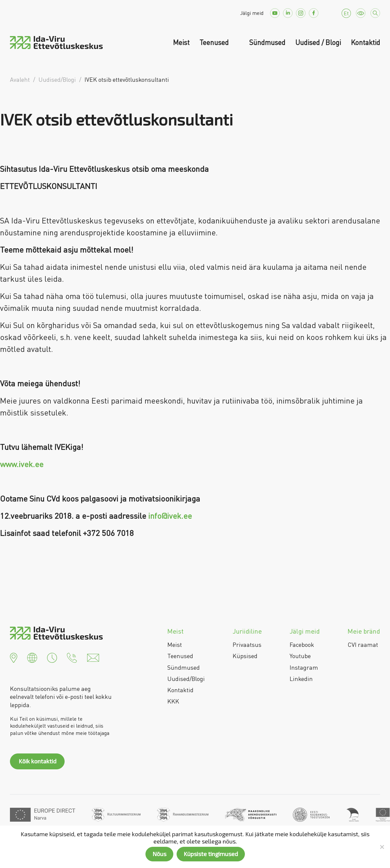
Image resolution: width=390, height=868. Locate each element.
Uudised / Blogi (318, 42)
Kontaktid (365, 42)
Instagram (304, 667)
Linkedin (301, 679)
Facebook (302, 645)
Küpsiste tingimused (211, 854)
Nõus (159, 854)
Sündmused (267, 42)
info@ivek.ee (170, 516)
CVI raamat (363, 645)
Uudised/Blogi (186, 679)
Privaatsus (247, 645)
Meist (181, 42)
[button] (14, 657)
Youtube (300, 656)
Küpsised (245, 656)
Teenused (215, 42)
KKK (173, 701)
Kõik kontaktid (37, 761)
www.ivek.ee (22, 464)
